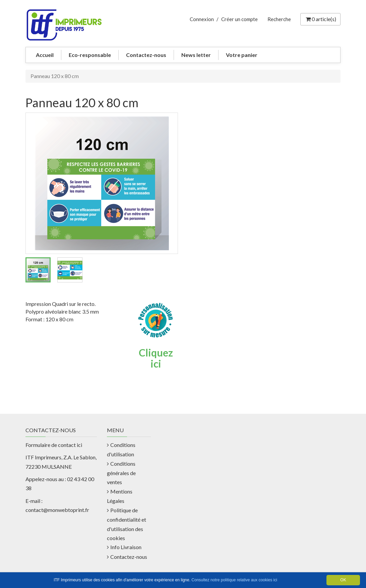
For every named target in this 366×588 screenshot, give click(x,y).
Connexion (202, 19)
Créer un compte (239, 19)
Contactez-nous (146, 55)
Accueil (45, 55)
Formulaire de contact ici (54, 445)
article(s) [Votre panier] (320, 19)
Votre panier (242, 55)
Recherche (279, 19)
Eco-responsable (90, 55)
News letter (196, 55)
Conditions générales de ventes (121, 473)
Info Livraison (126, 547)
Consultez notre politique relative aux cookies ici (234, 580)
